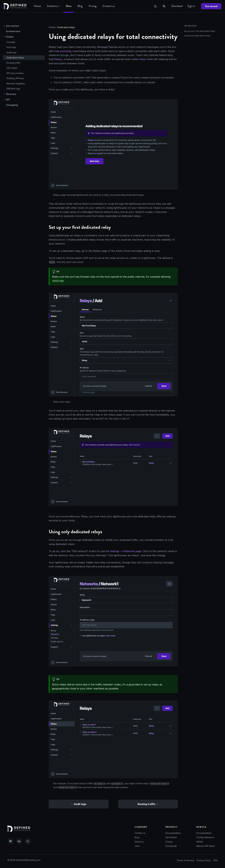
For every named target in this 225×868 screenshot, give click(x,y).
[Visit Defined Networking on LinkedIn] (19, 841)
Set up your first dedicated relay (199, 31)
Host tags (11, 47)
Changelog (12, 105)
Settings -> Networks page (126, 551)
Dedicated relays (15, 58)
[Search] (164, 6)
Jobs (137, 846)
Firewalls (11, 42)
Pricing (93, 6)
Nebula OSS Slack (206, 846)
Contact (109, 6)
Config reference (205, 837)
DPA (216, 860)
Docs (69, 6)
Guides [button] (10, 37)
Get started (211, 6)
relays (142, 59)
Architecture (13, 31)
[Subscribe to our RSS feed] (28, 841)
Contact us (140, 833)
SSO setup (12, 68)
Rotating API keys (15, 78)
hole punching (63, 51)
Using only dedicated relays (197, 36)
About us (139, 842)
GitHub (200, 842)
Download (177, 6)
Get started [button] (12, 26)
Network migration (16, 83)
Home (37, 6)
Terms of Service (185, 860)
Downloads (171, 846)
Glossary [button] (11, 94)
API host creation (15, 73)
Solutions (53, 6)
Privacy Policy (204, 860)
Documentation (173, 833)
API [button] (8, 100)
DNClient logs (13, 89)
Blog (80, 6)
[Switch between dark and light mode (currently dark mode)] (155, 6)
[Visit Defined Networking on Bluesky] (10, 841)
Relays (58, 59)
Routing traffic (13, 63)
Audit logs (11, 52)
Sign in (191, 6)
